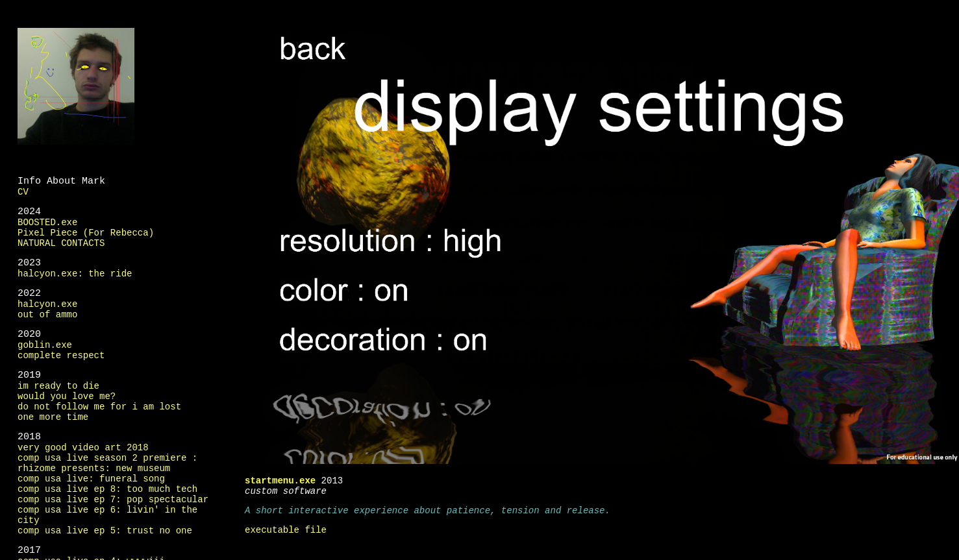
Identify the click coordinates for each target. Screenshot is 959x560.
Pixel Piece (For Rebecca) (86, 232)
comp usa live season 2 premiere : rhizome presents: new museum (107, 462)
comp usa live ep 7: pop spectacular (113, 499)
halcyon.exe (47, 303)
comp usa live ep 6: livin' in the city (107, 514)
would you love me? (67, 396)
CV (23, 191)
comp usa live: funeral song (91, 478)
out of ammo (47, 314)
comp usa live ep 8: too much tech (107, 488)
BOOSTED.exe (47, 222)
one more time (53, 416)
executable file (286, 529)
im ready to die (58, 385)
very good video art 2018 (83, 447)
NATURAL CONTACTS (61, 242)
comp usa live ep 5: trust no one (105, 530)
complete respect (61, 355)
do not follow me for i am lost (99, 406)
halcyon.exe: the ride (75, 273)
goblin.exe (45, 344)
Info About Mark (61, 180)
